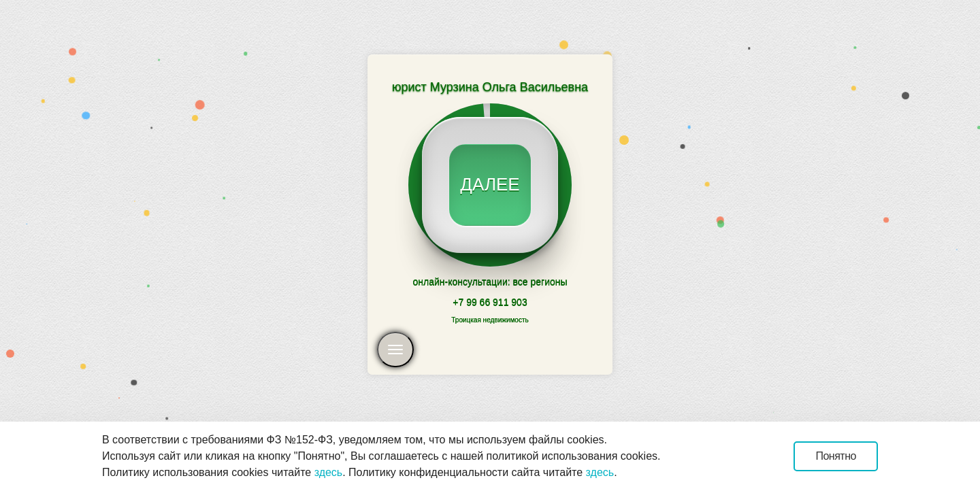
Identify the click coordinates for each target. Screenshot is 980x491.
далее (490, 185)
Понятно (836, 456)
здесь (329, 472)
